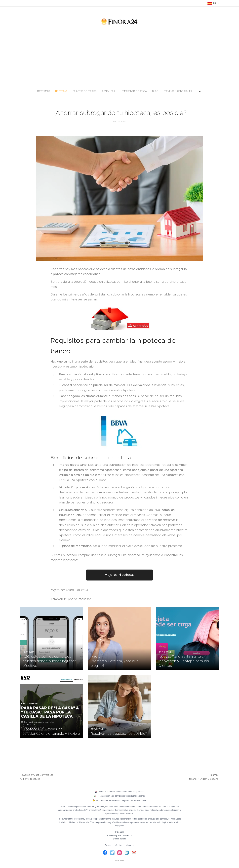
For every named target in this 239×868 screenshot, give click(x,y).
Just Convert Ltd (44, 775)
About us (130, 845)
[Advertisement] (119, 60)
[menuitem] (101, 91)
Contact (119, 845)
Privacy (108, 845)
